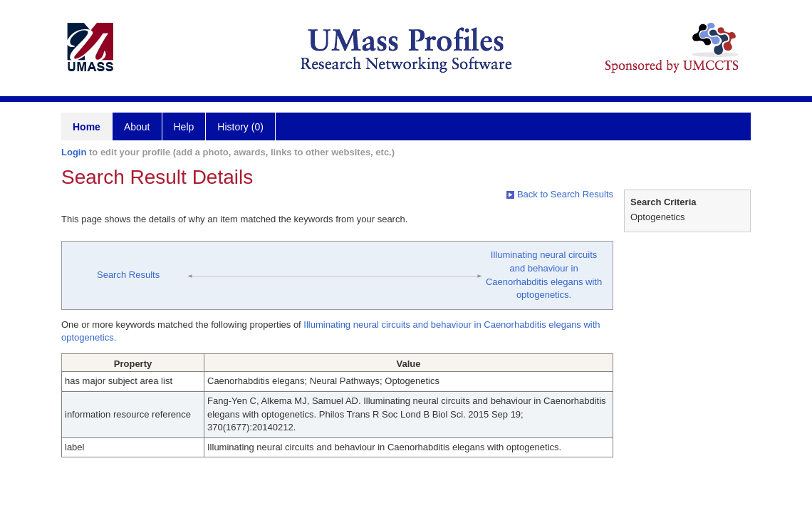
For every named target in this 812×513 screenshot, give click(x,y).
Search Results (128, 275)
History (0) (240, 127)
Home (87, 127)
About (137, 127)
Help (184, 127)
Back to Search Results (560, 194)
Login (74, 152)
